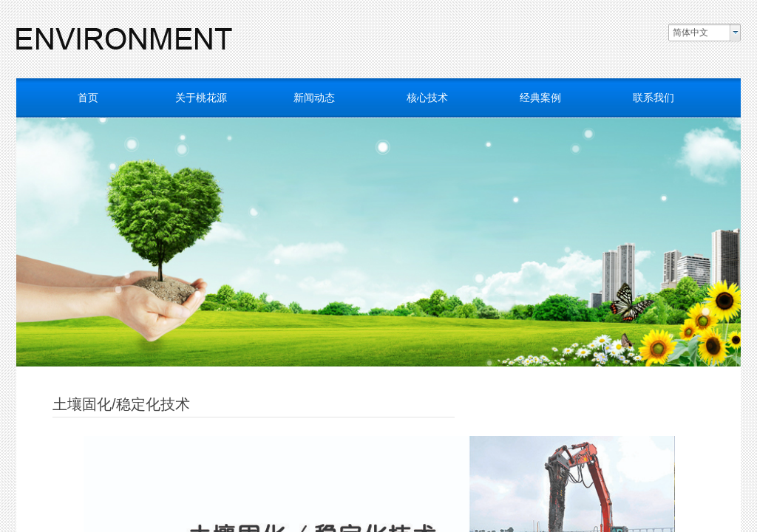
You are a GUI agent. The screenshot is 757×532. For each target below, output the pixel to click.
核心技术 (427, 98)
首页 (88, 98)
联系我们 (654, 98)
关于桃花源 (201, 98)
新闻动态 (314, 98)
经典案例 (540, 98)
